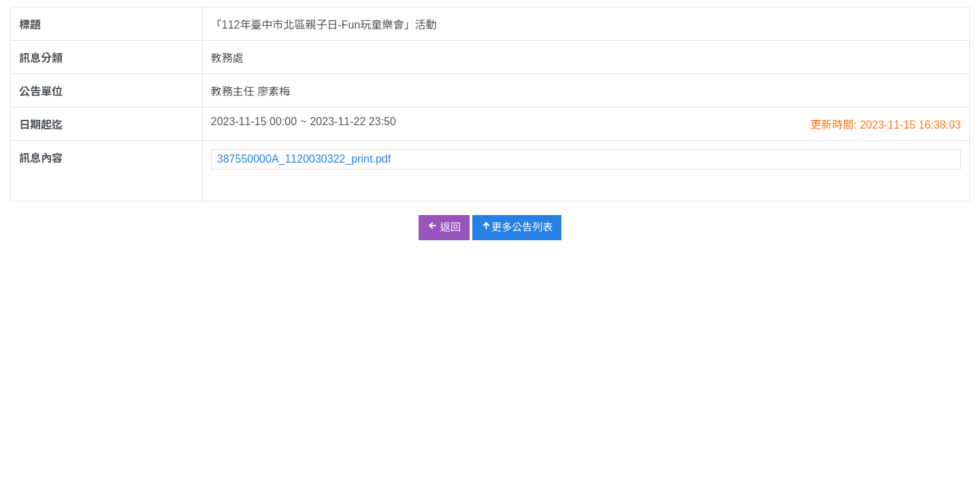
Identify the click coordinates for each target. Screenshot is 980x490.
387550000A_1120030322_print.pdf (304, 159)
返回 (444, 227)
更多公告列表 (517, 227)
